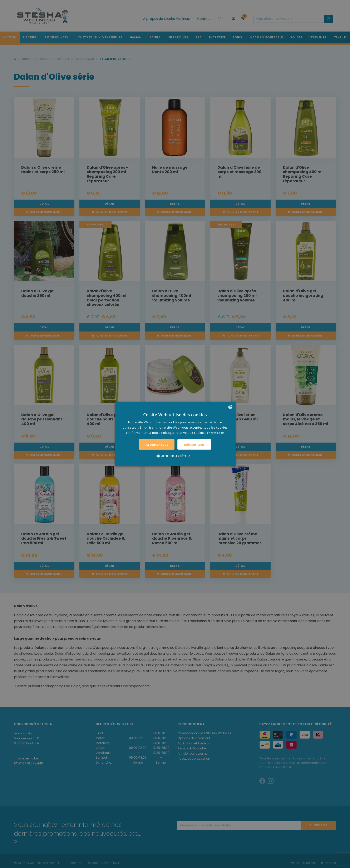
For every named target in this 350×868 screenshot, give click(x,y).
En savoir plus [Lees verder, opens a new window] (216, 433)
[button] (175, 456)
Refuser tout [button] (194, 444)
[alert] (175, 434)
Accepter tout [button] (157, 444)
